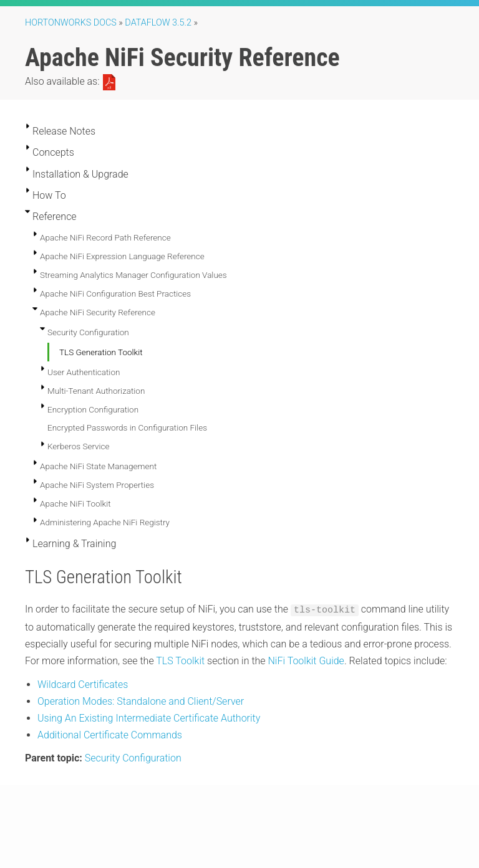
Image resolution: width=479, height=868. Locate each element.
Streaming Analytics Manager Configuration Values (133, 275)
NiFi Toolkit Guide (306, 660)
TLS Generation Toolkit (101, 352)
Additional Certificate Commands (110, 734)
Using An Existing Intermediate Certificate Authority (149, 718)
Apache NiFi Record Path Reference (105, 237)
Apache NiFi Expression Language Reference (122, 256)
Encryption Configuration (93, 409)
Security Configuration (88, 332)
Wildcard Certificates (83, 683)
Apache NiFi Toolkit (75, 503)
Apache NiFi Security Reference (98, 312)
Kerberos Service (79, 446)
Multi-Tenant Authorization (96, 391)
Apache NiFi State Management (98, 466)
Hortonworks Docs (71, 23)
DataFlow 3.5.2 (158, 23)
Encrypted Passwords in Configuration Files (127, 427)
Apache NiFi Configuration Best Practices (115, 293)
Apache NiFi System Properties (97, 485)
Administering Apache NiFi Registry (105, 522)
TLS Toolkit (180, 660)
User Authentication (84, 372)
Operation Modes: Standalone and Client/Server (141, 700)
